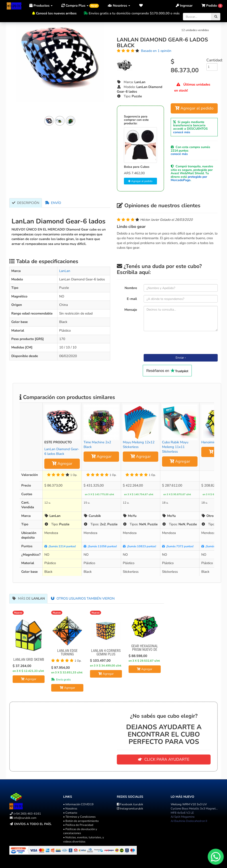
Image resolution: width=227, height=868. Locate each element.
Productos (41, 6)
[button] (141, 6)
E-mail (132, 299)
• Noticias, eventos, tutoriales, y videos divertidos (84, 840)
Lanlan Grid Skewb (29, 660)
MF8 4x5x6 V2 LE (182, 813)
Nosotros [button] (119, 6)
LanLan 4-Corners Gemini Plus (106, 652)
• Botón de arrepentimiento (81, 821)
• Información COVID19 (78, 804)
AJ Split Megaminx (183, 817)
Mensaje (131, 310)
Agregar (62, 463)
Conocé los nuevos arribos (56, 13)
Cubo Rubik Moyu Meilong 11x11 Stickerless (175, 447)
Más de (28, 598)
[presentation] (177, 343)
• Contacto (70, 813)
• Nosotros (70, 809)
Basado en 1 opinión (156, 51)
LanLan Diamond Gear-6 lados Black (62, 451)
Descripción (26, 203)
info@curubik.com (25, 818)
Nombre (131, 288)
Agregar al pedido (140, 181)
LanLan (65, 271)
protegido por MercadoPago (189, 178)
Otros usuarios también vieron (83, 598)
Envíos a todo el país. (33, 824)
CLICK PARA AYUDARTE (164, 759)
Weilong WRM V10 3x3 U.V (189, 804)
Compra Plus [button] (80, 6)
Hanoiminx (209, 442)
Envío (53, 203)
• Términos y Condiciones (79, 817)
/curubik (130, 804)
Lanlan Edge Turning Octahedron (67, 654)
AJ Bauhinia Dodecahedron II (189, 821)
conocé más (182, 132)
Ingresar (184, 6)
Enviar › (181, 358)
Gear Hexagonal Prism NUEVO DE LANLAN (145, 650)
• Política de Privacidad (78, 825)
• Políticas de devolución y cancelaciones (80, 831)
